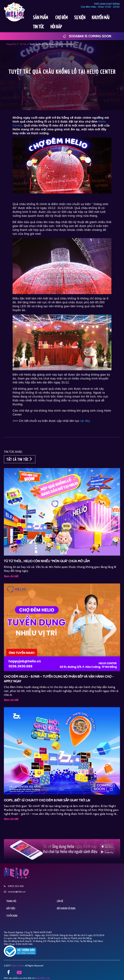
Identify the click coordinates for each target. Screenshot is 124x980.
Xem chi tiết (11, 576)
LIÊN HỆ (60, 901)
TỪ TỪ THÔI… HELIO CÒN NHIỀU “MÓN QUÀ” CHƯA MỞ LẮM (47, 561)
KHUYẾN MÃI (101, 18)
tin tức (23, 44)
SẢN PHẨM (41, 18)
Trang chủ (11, 44)
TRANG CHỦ (11, 901)
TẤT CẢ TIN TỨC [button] (20, 459)
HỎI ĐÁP (56, 27)
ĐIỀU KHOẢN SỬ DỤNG (66, 909)
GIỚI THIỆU (11, 909)
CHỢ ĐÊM (61, 18)
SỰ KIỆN (80, 18)
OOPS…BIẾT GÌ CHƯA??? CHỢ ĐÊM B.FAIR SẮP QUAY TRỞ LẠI (47, 800)
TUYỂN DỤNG (12, 916)
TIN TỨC (38, 27)
